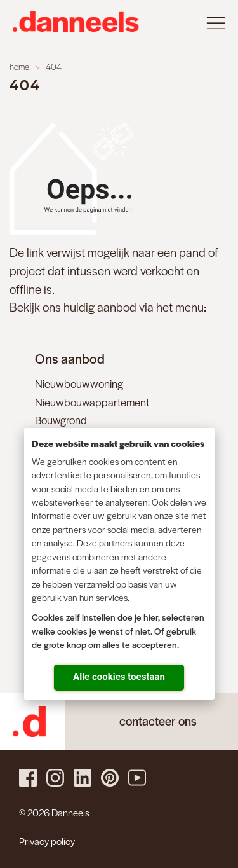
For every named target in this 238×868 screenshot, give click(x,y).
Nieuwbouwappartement (92, 402)
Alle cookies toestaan (119, 677)
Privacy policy (47, 841)
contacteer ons (158, 721)
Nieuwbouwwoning (79, 383)
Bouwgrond (61, 420)
